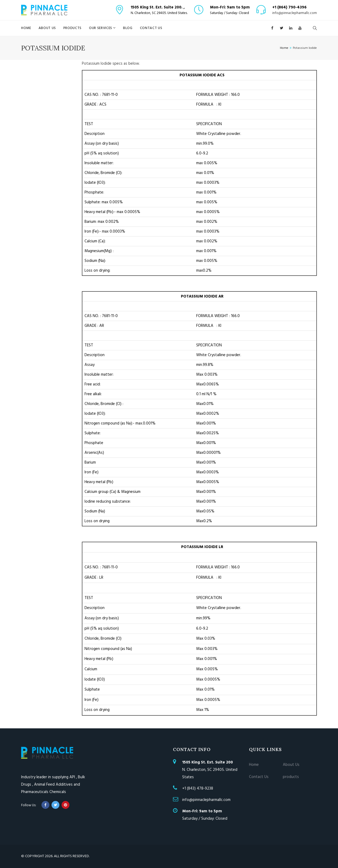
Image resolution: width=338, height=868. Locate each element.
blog (128, 28)
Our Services (101, 28)
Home (26, 28)
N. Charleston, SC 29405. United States (210, 770)
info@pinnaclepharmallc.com (295, 13)
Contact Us (151, 28)
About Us (47, 28)
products (72, 28)
